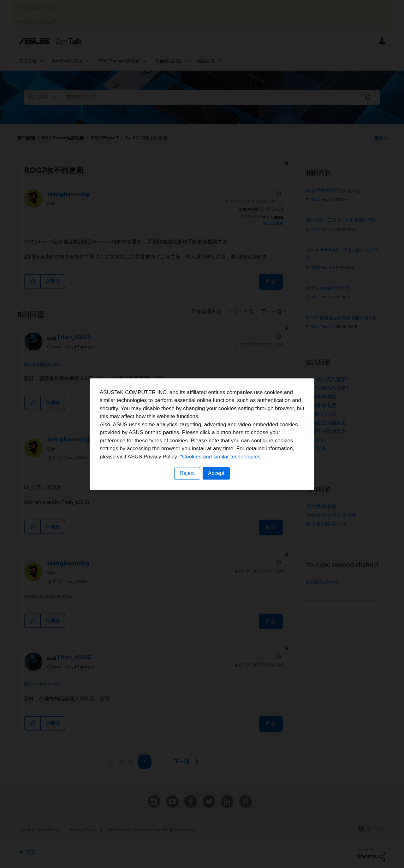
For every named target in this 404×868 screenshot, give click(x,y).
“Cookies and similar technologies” (221, 457)
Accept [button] (216, 473)
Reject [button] (187, 473)
